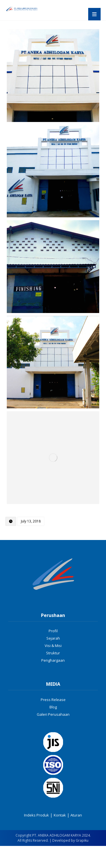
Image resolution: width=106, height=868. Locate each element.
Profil (53, 631)
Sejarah (53, 638)
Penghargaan (53, 660)
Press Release (53, 700)
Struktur (53, 653)
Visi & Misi (53, 646)
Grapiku (82, 840)
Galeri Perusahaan (53, 714)
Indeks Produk (36, 815)
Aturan (76, 815)
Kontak (60, 815)
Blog (53, 707)
